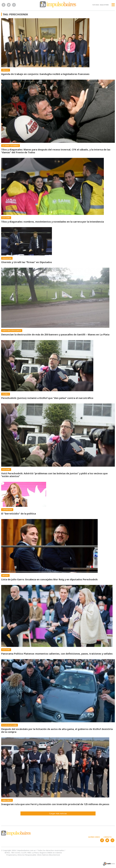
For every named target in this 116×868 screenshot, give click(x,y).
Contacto (107, 837)
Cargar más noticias (58, 813)
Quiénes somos (94, 837)
